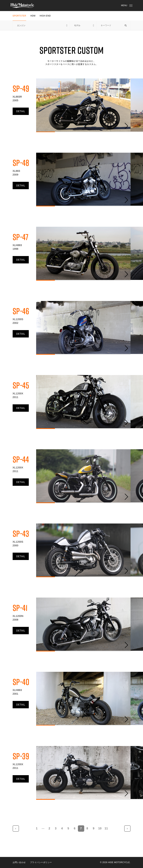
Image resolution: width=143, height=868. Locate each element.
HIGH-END (45, 16)
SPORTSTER (19, 16)
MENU (127, 5)
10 (100, 828)
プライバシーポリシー (41, 862)
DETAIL (21, 111)
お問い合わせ (19, 862)
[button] (126, 126)
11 (106, 828)
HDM (33, 16)
